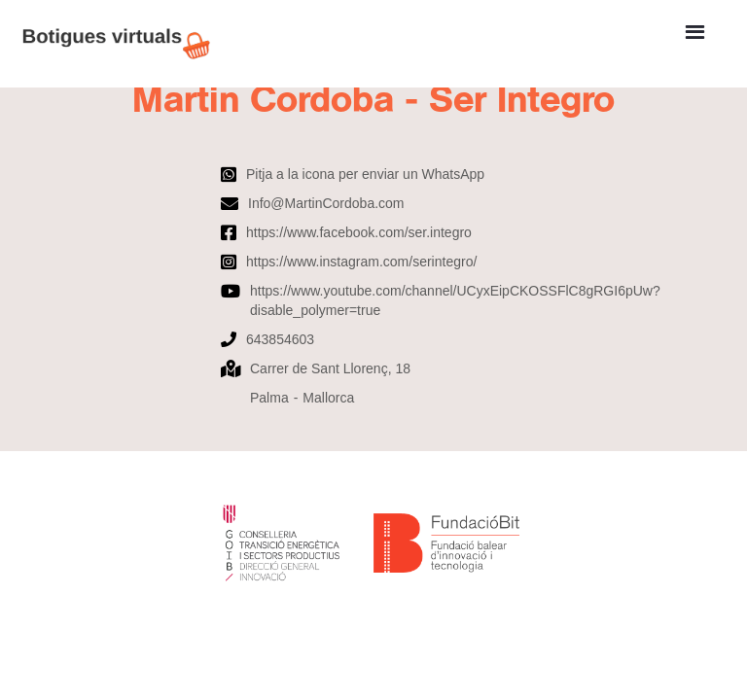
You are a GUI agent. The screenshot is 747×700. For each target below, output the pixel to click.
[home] (126, 44)
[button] (695, 33)
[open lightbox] (373, 150)
